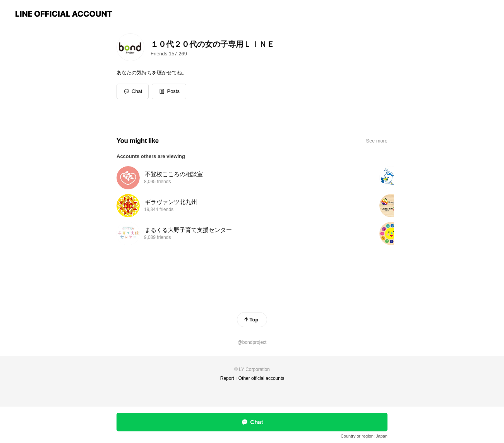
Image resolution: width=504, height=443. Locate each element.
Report (227, 378)
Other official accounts (261, 378)
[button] (169, 91)
